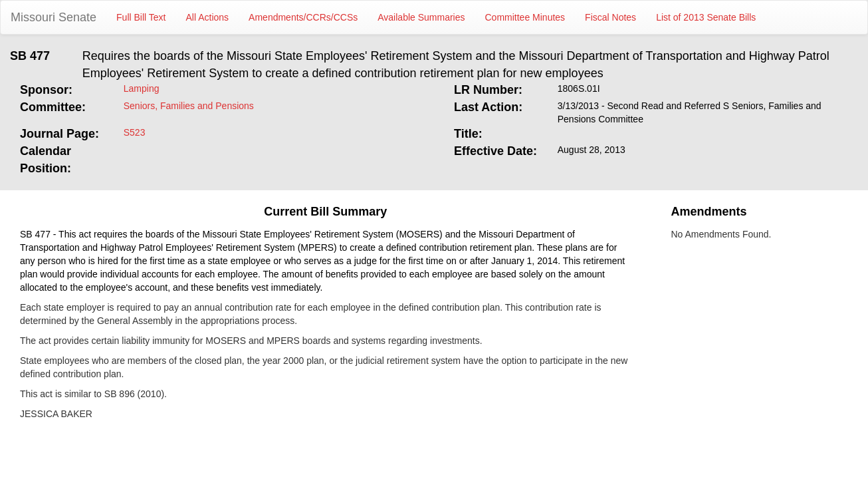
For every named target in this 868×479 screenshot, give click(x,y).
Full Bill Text (141, 17)
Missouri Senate (54, 17)
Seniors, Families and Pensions (189, 106)
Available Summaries (421, 17)
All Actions (208, 17)
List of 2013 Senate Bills (706, 17)
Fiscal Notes (610, 17)
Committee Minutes (525, 17)
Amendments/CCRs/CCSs (303, 17)
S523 (135, 132)
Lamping (142, 88)
